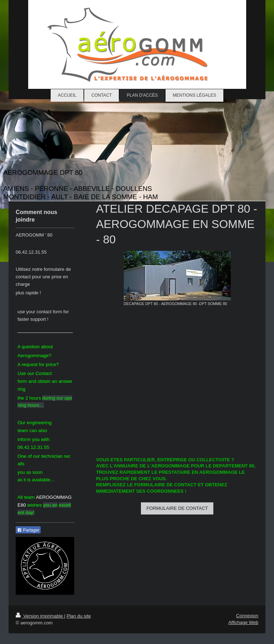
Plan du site (79, 616)
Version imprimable (40, 616)
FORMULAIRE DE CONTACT (177, 508)
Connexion (247, 616)
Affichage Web (243, 622)
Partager (28, 530)
